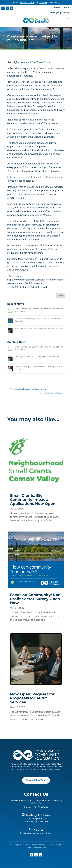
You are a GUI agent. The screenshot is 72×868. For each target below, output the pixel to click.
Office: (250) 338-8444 (60, 13)
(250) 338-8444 (40, 807)
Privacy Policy (41, 847)
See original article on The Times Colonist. (30, 62)
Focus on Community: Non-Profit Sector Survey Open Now (36, 599)
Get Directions (36, 803)
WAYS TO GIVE (27, 3)
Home (57, 8)
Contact (67, 8)
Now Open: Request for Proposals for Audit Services (39, 329)
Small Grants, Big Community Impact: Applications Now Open (33, 499)
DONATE (43, 3)
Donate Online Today (36, 780)
